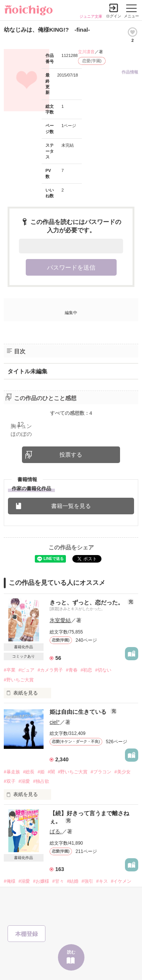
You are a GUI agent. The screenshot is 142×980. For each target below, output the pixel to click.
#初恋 (87, 670)
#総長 (29, 772)
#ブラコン (101, 772)
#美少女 (122, 772)
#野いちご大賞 (19, 680)
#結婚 (73, 881)
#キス (102, 881)
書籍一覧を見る (71, 506)
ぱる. (56, 831)
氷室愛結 (60, 620)
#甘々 (58, 881)
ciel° (55, 722)
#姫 (41, 772)
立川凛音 (86, 52)
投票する (71, 455)
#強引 (87, 881)
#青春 (72, 670)
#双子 (10, 781)
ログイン (114, 16)
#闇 (51, 772)
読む (71, 952)
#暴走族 (12, 772)
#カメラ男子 (50, 670)
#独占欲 (41, 781)
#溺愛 (24, 781)
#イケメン (121, 881)
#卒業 (10, 670)
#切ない (103, 670)
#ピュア (27, 670)
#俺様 (10, 881)
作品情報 (130, 72)
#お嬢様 (41, 881)
